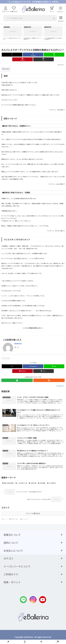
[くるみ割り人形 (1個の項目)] (21, 483)
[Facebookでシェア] (33, 55)
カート (52, 9)
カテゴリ (61, 19)
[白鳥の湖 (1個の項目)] (33, 483)
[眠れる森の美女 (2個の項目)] (8, 483)
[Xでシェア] (12, 55)
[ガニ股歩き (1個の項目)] (52, 483)
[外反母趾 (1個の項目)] (42, 483)
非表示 (7, 69)
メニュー (60, 10)
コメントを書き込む (33, 513)
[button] (43, 59)
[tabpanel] (13, 34)
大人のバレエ (6, 358)
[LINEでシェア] (54, 55)
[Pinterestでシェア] (23, 59)
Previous (1, 34)
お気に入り (14, 9)
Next (65, 34)
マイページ (6, 9)
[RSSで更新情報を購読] (18, 347)
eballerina (18, 344)
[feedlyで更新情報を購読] (15, 347)
